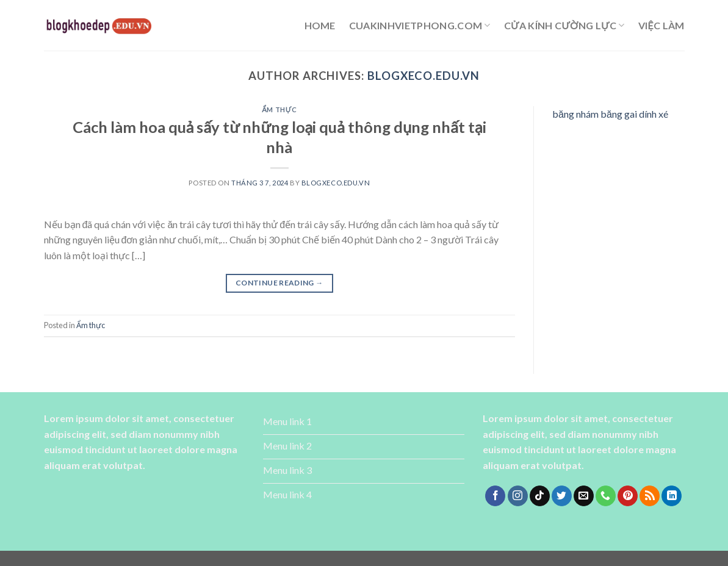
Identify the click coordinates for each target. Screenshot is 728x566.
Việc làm (661, 25)
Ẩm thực (279, 109)
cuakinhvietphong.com (420, 26)
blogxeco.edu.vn (423, 76)
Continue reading (279, 283)
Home (320, 25)
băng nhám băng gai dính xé (610, 114)
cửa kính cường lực (564, 26)
